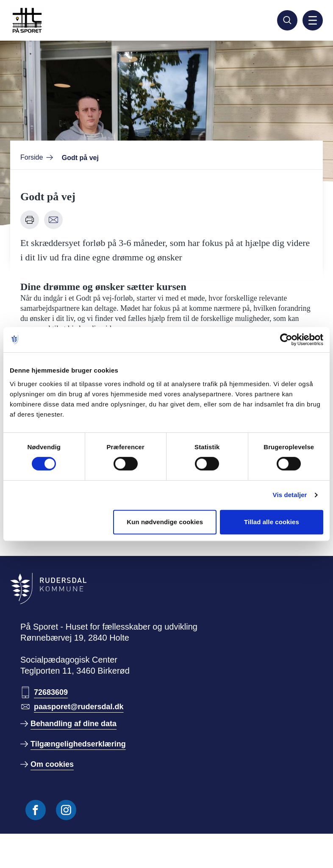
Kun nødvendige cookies (165, 522)
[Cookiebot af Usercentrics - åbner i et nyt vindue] (286, 340)
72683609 (51, 692)
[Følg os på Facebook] (36, 810)
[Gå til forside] (47, 20)
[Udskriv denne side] (30, 220)
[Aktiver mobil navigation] (313, 20)
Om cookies (52, 764)
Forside (32, 157)
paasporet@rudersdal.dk (79, 707)
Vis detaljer (290, 495)
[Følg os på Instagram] (66, 810)
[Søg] (287, 20)
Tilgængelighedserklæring (78, 744)
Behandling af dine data (74, 724)
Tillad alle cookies (272, 522)
